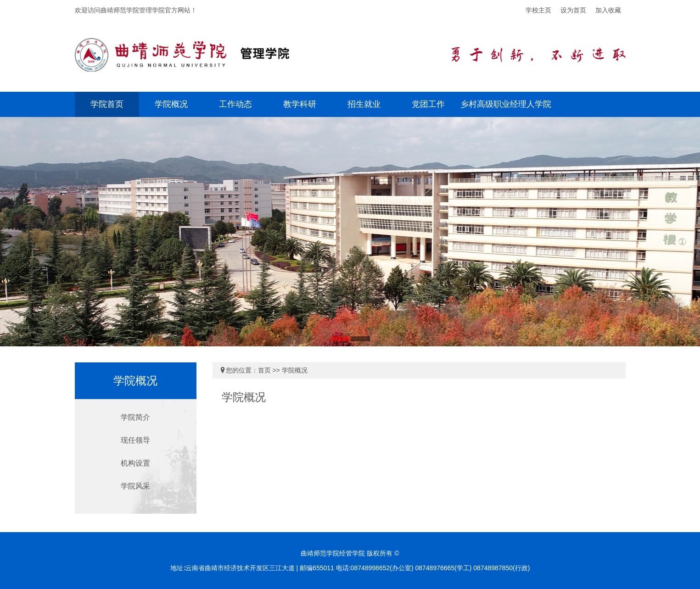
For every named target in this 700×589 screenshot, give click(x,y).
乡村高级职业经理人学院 (506, 104)
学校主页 (538, 10)
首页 (264, 370)
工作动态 (235, 104)
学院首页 (107, 104)
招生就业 (364, 104)
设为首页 (573, 10)
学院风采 (135, 486)
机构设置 (135, 463)
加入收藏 (608, 10)
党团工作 (428, 104)
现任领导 (135, 440)
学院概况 (171, 104)
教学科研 (300, 104)
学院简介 (135, 417)
